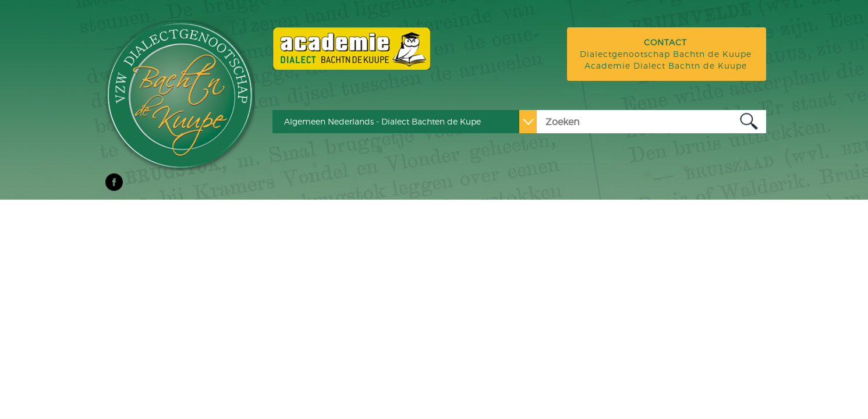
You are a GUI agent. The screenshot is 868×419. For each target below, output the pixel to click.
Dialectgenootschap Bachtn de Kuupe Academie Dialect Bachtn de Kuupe (666, 54)
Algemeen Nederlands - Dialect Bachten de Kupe (382, 121)
